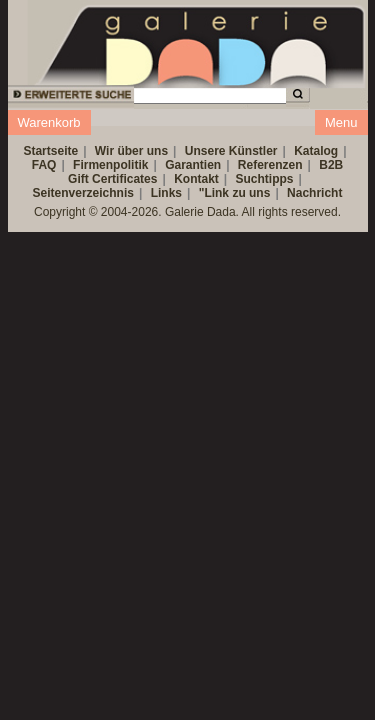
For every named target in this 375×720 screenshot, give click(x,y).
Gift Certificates (112, 179)
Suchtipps (265, 179)
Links (166, 193)
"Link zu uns (235, 193)
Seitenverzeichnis (83, 193)
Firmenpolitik (110, 165)
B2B (331, 165)
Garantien (193, 165)
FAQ (44, 165)
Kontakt (196, 179)
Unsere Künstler (231, 151)
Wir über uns (131, 151)
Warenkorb (49, 122)
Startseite (50, 151)
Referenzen (270, 165)
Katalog (316, 151)
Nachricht (314, 193)
